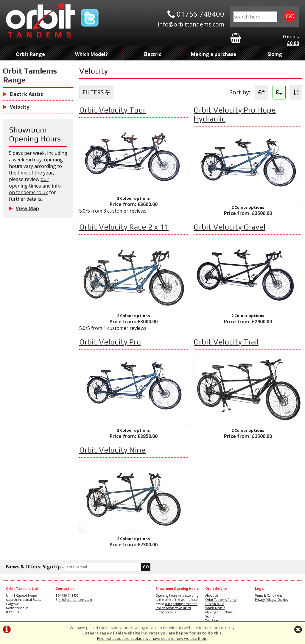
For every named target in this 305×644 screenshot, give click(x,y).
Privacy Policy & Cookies (271, 600)
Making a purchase (214, 54)
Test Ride (211, 620)
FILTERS (96, 92)
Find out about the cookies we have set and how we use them (152, 638)
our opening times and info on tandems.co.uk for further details (176, 608)
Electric (152, 54)
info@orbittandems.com (75, 600)
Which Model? (91, 54)
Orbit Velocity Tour (112, 110)
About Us (212, 595)
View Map (24, 208)
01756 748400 (68, 595)
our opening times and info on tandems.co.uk (35, 186)
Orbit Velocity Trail (226, 342)
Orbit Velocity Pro (110, 342)
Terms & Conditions (269, 595)
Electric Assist (23, 94)
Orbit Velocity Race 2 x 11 (124, 227)
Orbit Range (30, 54)
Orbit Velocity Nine (112, 450)
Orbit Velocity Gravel (229, 227)
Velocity (16, 107)
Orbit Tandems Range (221, 600)
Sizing (275, 54)
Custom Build (215, 604)
